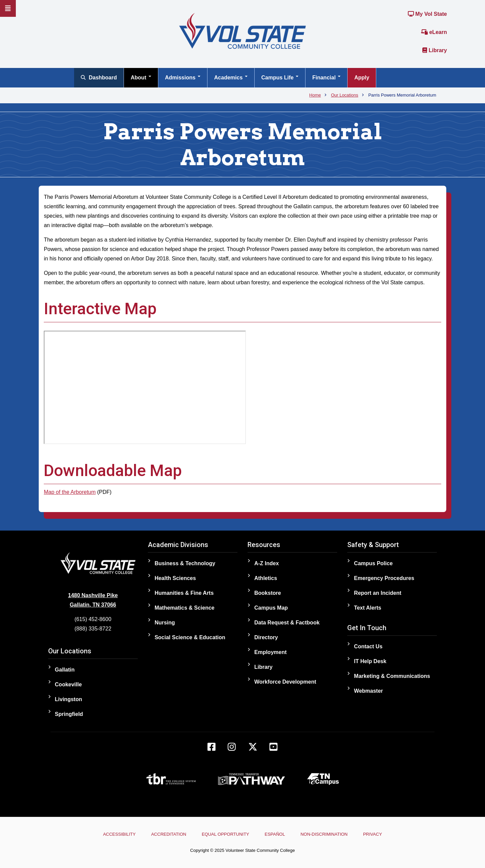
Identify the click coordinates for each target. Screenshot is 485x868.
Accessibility (115, 834)
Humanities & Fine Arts (184, 593)
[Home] (243, 30)
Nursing (165, 623)
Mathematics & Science (185, 608)
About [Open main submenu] (141, 78)
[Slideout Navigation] (8, 8)
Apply (362, 78)
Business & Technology (185, 563)
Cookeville (68, 684)
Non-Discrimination (327, 834)
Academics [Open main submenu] (231, 78)
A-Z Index (267, 563)
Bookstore (268, 593)
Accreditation (166, 834)
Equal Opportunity (224, 834)
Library (435, 50)
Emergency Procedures (384, 578)
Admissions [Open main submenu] (183, 78)
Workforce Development (285, 682)
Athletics (266, 578)
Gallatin (65, 670)
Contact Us (368, 646)
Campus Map (271, 608)
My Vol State (427, 14)
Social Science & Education (190, 637)
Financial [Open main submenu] (326, 78)
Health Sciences (175, 578)
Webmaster (368, 691)
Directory (266, 637)
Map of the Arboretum (70, 492)
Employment (270, 652)
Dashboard (99, 78)
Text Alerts (368, 608)
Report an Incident (378, 593)
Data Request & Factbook (287, 623)
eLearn (434, 32)
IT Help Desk (370, 661)
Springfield (69, 714)
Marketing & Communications (392, 676)
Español (276, 834)
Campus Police (373, 563)
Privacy (377, 834)
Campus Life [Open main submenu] (280, 78)
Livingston (69, 699)
